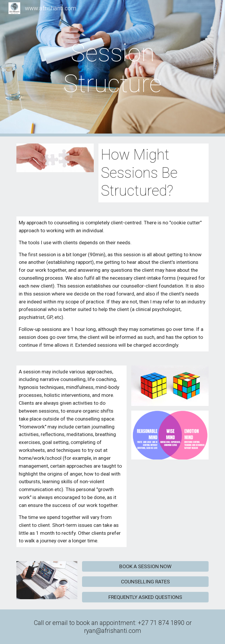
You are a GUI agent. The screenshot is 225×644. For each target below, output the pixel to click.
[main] (112, 68)
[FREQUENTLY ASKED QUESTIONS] (145, 597)
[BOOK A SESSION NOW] (145, 567)
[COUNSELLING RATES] (145, 582)
